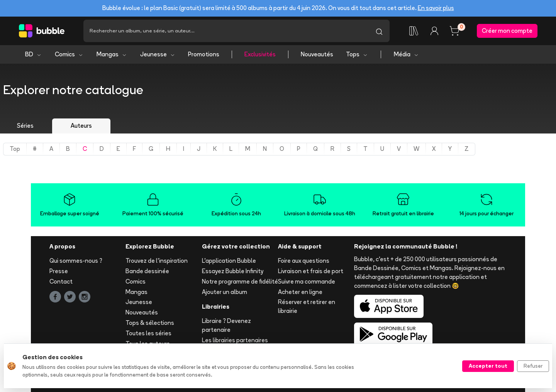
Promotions (204, 54)
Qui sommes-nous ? (76, 261)
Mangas (112, 54)
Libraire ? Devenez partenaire (226, 325)
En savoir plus (436, 8)
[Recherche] (226, 31)
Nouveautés (317, 54)
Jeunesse (158, 54)
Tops (357, 54)
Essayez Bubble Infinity (233, 271)
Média (406, 54)
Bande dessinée (147, 271)
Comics (69, 54)
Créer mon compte (507, 31)
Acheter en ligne (300, 292)
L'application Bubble (229, 261)
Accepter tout (488, 366)
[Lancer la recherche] (379, 31)
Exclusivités (260, 54)
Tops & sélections (150, 323)
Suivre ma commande (307, 281)
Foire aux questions (304, 261)
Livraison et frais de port (311, 271)
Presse (59, 271)
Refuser (533, 366)
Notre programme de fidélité (240, 281)
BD (33, 54)
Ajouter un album (225, 292)
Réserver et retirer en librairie (307, 306)
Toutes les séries (148, 333)
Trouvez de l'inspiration (157, 261)
